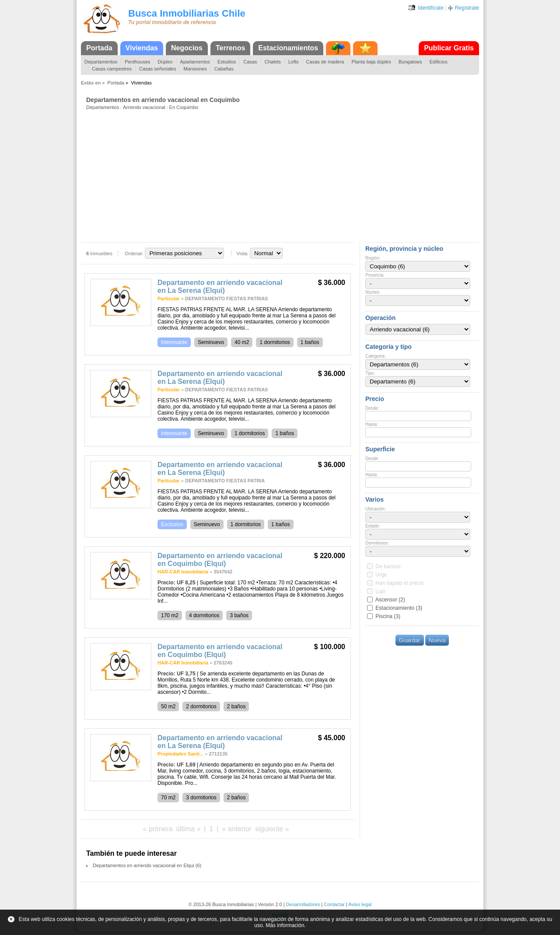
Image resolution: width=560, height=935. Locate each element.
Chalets (272, 62)
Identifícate (431, 8)
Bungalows (410, 62)
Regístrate (467, 8)
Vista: (243, 253)
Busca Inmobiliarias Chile (187, 13)
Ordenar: (134, 253)
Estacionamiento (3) (399, 608)
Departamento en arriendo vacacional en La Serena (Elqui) (220, 286)
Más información (285, 925)
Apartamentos (195, 62)
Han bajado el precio (399, 583)
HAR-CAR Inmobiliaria (183, 572)
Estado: (373, 526)
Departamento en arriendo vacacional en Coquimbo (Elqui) (220, 560)
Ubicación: (376, 509)
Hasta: (372, 424)
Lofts (294, 62)
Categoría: (376, 356)
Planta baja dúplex (371, 62)
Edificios (439, 62)
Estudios (227, 62)
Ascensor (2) (390, 600)
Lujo (380, 591)
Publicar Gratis (449, 48)
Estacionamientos (288, 48)
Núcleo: (373, 292)
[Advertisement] (283, 176)
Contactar (334, 904)
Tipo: (370, 373)
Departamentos (101, 62)
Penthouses (137, 62)
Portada (99, 48)
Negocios (187, 48)
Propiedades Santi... (180, 754)
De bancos (388, 566)
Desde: (372, 408)
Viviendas (142, 48)
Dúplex (165, 62)
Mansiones (195, 69)
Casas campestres (112, 69)
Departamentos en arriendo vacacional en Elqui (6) (147, 865)
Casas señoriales (157, 69)
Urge (381, 575)
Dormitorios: (377, 543)
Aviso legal (360, 904)
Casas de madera (325, 62)
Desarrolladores (303, 904)
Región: (373, 258)
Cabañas (224, 69)
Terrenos (230, 48)
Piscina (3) (388, 616)
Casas (250, 62)
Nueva (437, 640)
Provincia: (375, 275)
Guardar (410, 640)
